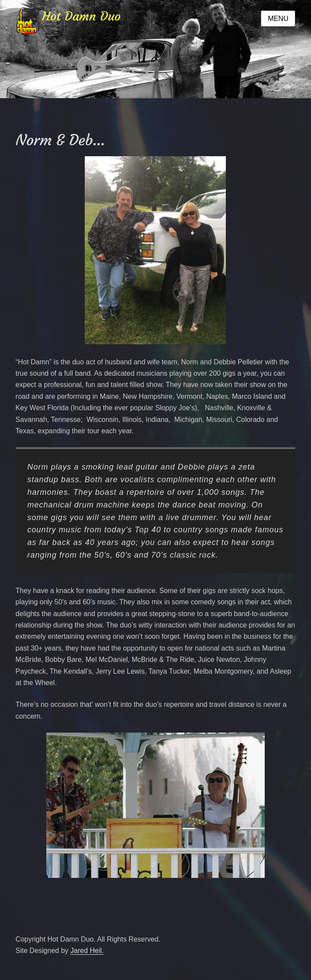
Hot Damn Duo (81, 16)
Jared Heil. (87, 951)
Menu (278, 19)
